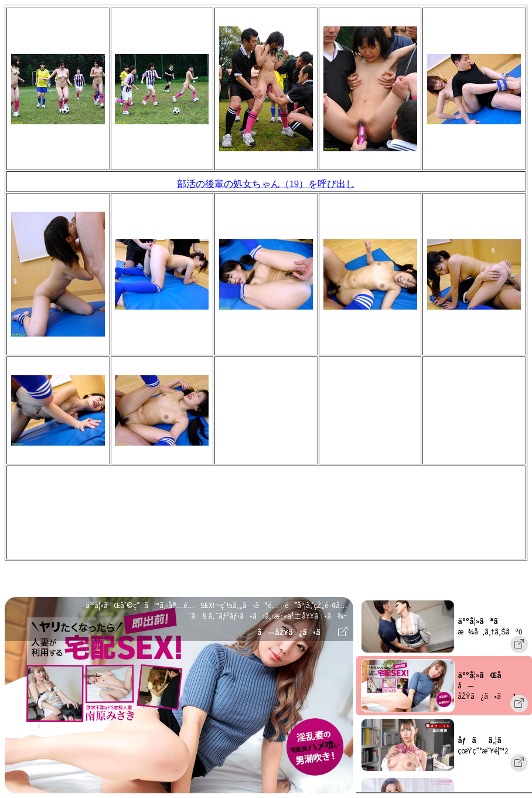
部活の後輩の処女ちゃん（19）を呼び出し (266, 184)
